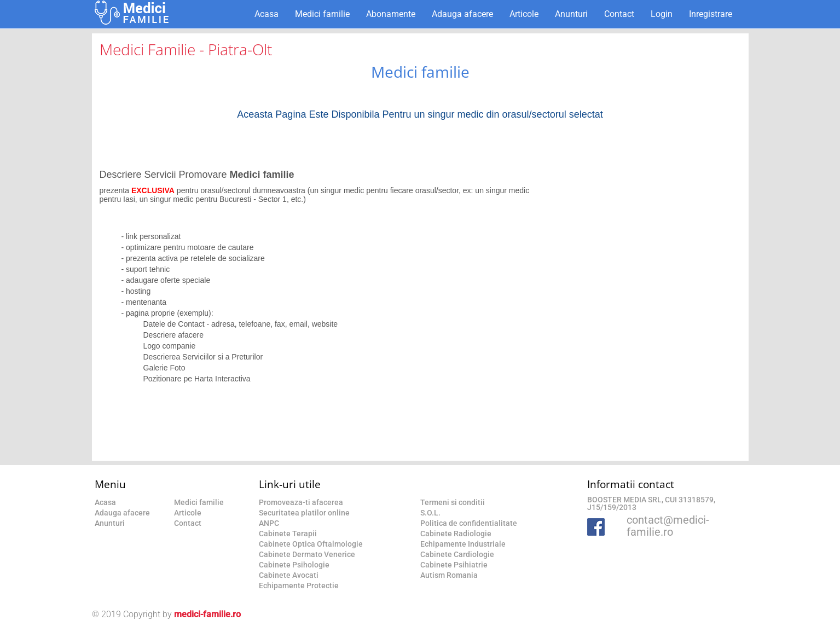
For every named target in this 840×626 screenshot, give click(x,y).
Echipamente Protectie (299, 586)
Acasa (267, 14)
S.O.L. (430, 513)
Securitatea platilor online (304, 513)
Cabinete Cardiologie (457, 554)
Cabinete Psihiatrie (454, 565)
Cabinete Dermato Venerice (307, 554)
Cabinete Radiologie (456, 534)
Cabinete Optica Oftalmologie (311, 544)
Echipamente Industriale (463, 544)
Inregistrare (711, 14)
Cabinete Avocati (289, 575)
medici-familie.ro (207, 614)
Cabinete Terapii (288, 534)
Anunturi (571, 14)
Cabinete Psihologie (294, 565)
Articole (524, 14)
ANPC (269, 523)
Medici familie (322, 14)
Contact (619, 14)
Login (662, 14)
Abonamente (391, 14)
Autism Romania (449, 575)
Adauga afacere (462, 14)
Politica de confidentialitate (469, 523)
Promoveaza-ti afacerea (301, 502)
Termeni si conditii (453, 502)
